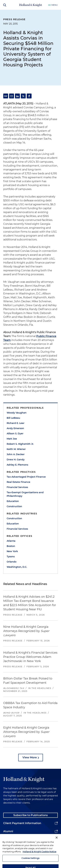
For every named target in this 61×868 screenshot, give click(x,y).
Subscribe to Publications (30, 815)
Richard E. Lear (16, 423)
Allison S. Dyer (15, 434)
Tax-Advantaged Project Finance (26, 477)
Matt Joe (12, 439)
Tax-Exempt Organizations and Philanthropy (25, 494)
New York (12, 551)
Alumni (8, 831)
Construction (14, 506)
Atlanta (11, 541)
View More (30, 757)
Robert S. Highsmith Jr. (20, 444)
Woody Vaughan (17, 413)
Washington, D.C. (17, 567)
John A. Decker (16, 454)
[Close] (57, 845)
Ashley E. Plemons (17, 465)
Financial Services (17, 487)
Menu (55, 5)
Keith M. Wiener (16, 449)
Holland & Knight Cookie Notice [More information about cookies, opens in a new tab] (39, 859)
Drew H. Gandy (16, 460)
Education (13, 501)
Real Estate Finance (18, 482)
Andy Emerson (15, 428)
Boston (11, 546)
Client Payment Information (22, 823)
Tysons (11, 556)
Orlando (12, 562)
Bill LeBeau (13, 418)
